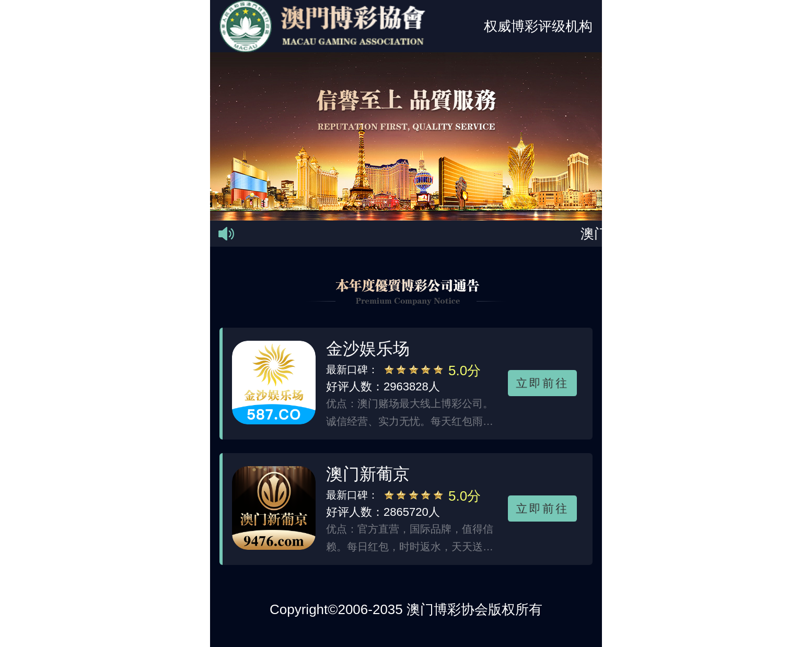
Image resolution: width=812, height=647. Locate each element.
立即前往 (542, 383)
